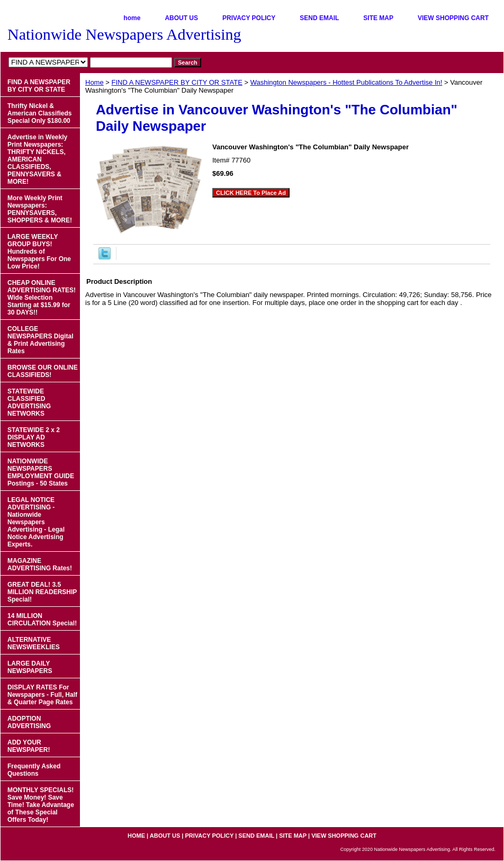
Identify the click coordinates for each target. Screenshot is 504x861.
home (132, 18)
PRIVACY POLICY (249, 18)
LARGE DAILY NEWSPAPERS (30, 667)
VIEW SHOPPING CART (453, 18)
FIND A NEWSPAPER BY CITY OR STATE (177, 82)
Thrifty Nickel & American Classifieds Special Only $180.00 (39, 113)
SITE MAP (378, 18)
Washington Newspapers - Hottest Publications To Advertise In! (346, 82)
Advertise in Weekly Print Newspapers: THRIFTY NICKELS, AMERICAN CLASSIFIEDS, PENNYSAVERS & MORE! (37, 159)
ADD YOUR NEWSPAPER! (29, 746)
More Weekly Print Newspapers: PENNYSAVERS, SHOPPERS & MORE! (40, 209)
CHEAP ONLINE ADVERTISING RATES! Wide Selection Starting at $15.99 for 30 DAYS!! (42, 298)
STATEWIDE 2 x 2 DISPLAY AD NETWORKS (34, 437)
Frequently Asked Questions (34, 770)
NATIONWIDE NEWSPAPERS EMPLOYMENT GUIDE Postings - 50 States (41, 472)
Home (94, 82)
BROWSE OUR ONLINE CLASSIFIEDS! (43, 371)
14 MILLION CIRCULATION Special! (42, 620)
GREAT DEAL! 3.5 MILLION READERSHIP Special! (42, 592)
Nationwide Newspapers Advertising (124, 34)
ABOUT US (181, 18)
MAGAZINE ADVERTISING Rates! (40, 564)
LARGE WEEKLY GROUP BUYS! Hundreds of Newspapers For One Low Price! (39, 252)
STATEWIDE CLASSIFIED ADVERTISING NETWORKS (29, 402)
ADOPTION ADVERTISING (29, 722)
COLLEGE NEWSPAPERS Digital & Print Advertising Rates (40, 340)
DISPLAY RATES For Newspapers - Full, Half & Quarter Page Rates (42, 695)
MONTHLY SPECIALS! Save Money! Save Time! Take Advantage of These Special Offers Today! (41, 805)
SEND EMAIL (319, 18)
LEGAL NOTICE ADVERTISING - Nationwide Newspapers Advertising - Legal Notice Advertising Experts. (36, 522)
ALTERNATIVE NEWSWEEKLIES (34, 643)
